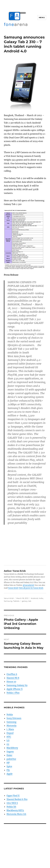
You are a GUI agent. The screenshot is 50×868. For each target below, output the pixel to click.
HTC (9, 737)
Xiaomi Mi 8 (13, 678)
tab (30, 601)
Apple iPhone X (15, 689)
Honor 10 (11, 682)
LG (8, 740)
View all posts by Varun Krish (31, 588)
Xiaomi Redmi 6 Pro (17, 799)
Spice (9, 766)
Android (34, 598)
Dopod (10, 733)
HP (8, 763)
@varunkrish (28, 585)
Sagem (10, 751)
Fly (8, 770)
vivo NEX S (12, 803)
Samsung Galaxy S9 (17, 685)
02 (8, 744)
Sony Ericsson (14, 718)
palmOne (11, 759)
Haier (9, 755)
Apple (10, 774)
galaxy (25, 601)
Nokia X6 (11, 807)
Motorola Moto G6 (16, 814)
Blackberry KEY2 (15, 810)
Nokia (10, 714)
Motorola (11, 726)
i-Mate (10, 729)
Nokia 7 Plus (13, 693)
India (41, 598)
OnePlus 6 (12, 674)
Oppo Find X (13, 796)
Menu (42, 17)
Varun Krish (13, 588)
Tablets (16, 601)
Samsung (8, 601)
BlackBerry (12, 748)
